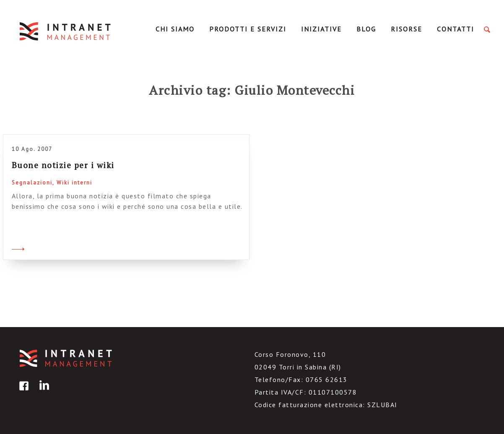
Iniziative (321, 29)
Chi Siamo (175, 29)
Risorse (407, 29)
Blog (366, 29)
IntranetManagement (66, 31)
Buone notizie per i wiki (63, 165)
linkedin (43, 392)
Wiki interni (74, 183)
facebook (23, 392)
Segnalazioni (32, 183)
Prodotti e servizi (248, 29)
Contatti (456, 29)
